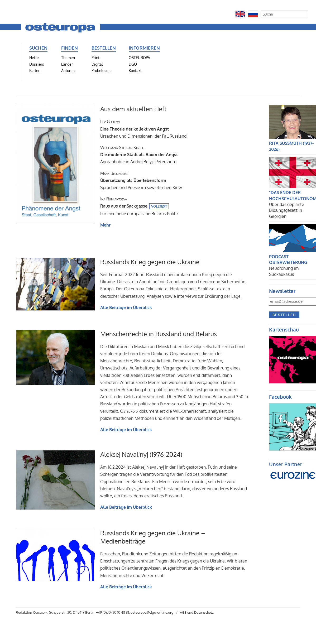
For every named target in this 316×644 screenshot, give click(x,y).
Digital (97, 64)
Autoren (68, 70)
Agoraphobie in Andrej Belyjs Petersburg (139, 155)
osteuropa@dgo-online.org (152, 612)
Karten (35, 70)
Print (95, 57)
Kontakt (135, 70)
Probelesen (101, 70)
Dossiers (37, 64)
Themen (68, 57)
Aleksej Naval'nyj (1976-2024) (141, 454)
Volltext (159, 206)
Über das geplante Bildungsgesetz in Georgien (287, 210)
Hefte (34, 57)
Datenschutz (204, 612)
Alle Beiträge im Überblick (126, 307)
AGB (183, 612)
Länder (67, 64)
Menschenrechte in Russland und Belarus (159, 334)
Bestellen (284, 315)
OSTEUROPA (139, 57)
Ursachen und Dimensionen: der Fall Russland (143, 129)
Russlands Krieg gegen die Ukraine (150, 262)
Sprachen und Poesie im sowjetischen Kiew (141, 180)
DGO (133, 64)
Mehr (105, 225)
